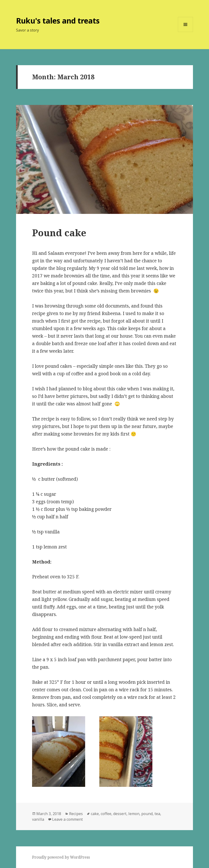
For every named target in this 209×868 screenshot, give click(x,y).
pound (147, 814)
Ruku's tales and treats (58, 21)
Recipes (76, 814)
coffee (106, 814)
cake (95, 814)
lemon (134, 814)
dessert (120, 814)
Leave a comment (67, 819)
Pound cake (59, 233)
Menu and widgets (186, 32)
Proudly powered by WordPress (61, 857)
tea (157, 814)
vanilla (38, 819)
